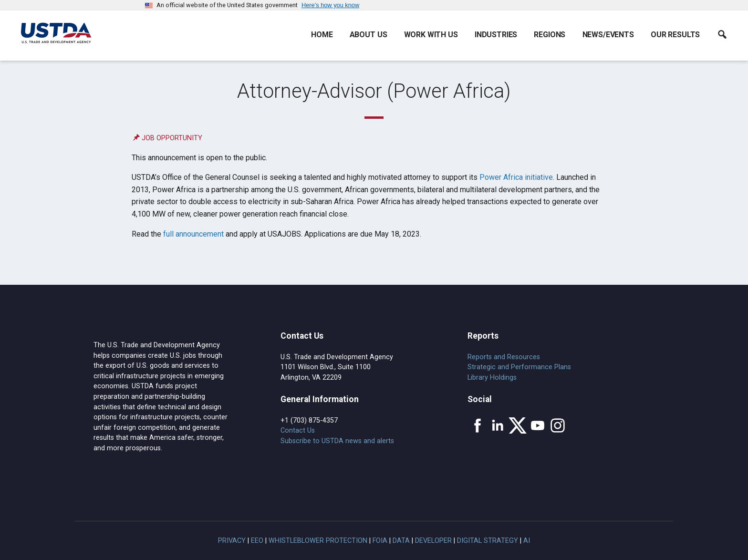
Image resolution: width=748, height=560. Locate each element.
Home (322, 35)
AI (527, 541)
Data (401, 541)
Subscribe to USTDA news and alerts (337, 441)
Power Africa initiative (516, 177)
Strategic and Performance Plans (519, 367)
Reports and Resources (504, 357)
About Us (369, 35)
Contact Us (298, 430)
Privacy (232, 541)
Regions (550, 35)
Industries (496, 35)
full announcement (193, 234)
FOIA (380, 541)
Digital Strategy (488, 541)
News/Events (608, 35)
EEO (257, 541)
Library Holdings (492, 378)
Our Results (675, 35)
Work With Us (431, 35)
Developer (433, 541)
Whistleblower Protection (318, 541)
